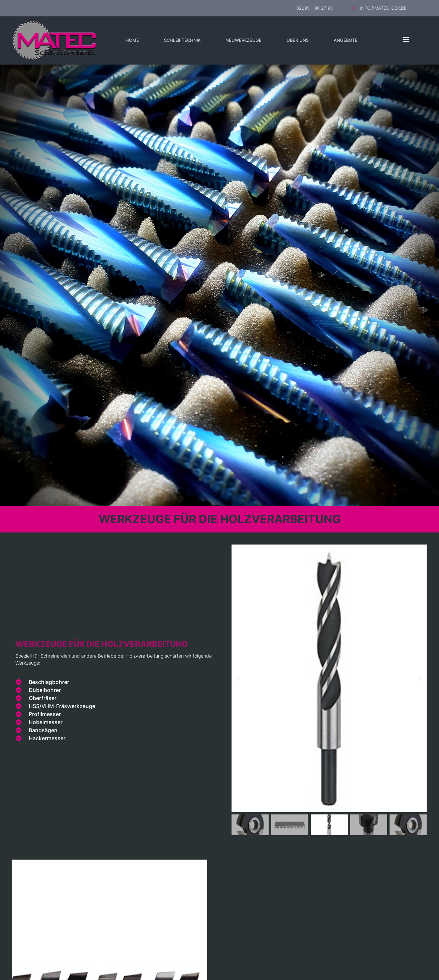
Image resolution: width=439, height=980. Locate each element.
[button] (238, 678)
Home (132, 40)
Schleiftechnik (182, 40)
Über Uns (298, 40)
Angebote (346, 40)
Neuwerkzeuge (244, 40)
